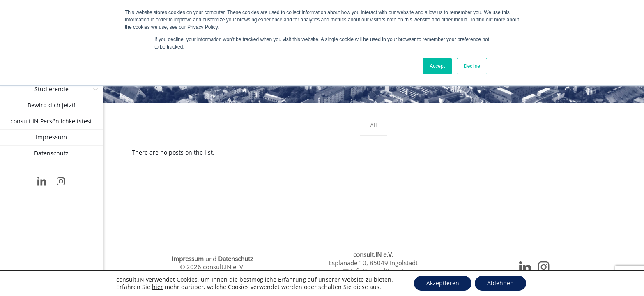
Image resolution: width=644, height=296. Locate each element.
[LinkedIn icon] (42, 182)
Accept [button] (437, 66)
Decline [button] (472, 66)
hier (158, 287)
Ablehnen (500, 283)
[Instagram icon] (61, 182)
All (374, 125)
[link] (95, 89)
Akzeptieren (443, 283)
